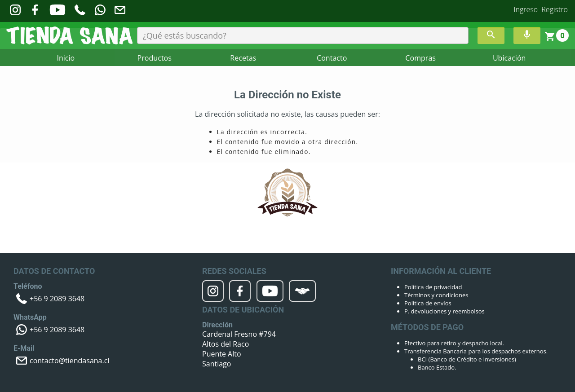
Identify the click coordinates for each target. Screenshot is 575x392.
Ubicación (509, 58)
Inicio (66, 58)
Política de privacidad (433, 287)
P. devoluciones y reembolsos (445, 311)
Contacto (332, 58)
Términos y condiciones (436, 295)
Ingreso (526, 9)
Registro (555, 9)
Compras (420, 58)
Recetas (243, 58)
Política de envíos (428, 303)
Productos (155, 58)
